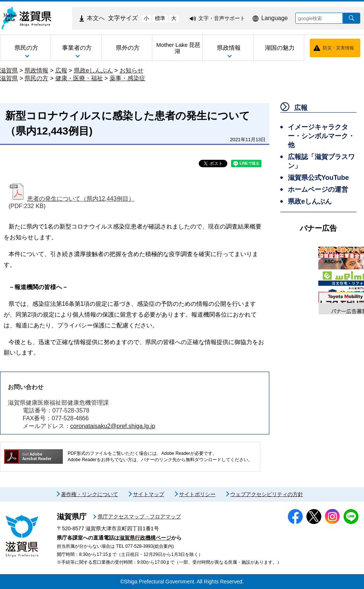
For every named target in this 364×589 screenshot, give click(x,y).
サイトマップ (149, 494)
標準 (160, 18)
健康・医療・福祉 (79, 78)
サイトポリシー (197, 494)
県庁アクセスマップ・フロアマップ (139, 517)
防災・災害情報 (338, 48)
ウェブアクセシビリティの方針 (267, 494)
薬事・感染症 (127, 78)
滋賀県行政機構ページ (145, 538)
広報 (61, 70)
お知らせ (131, 70)
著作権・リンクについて (90, 494)
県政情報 (36, 70)
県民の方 (36, 78)
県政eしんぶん (93, 70)
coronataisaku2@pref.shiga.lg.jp (113, 426)
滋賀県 (9, 70)
